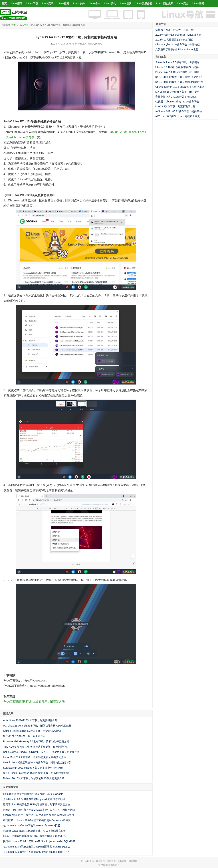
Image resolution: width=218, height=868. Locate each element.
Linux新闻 (17, 4)
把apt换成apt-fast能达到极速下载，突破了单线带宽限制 (35, 831)
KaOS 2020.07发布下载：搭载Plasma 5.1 (179, 77)
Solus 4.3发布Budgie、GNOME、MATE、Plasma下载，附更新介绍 (41, 752)
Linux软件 (79, 4)
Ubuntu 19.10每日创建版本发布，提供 (177, 67)
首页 (4, 4)
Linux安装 (48, 4)
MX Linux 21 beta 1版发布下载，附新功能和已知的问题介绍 (37, 726)
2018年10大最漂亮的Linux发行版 (174, 40)
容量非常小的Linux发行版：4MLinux (176, 97)
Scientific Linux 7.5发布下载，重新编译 (177, 62)
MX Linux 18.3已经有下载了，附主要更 (177, 92)
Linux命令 (94, 4)
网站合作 (111, 861)
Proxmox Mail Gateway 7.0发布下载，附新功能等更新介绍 (36, 741)
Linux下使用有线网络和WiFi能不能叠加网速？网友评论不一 (37, 836)
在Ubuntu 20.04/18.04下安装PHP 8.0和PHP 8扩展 (32, 825)
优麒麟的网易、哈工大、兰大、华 (174, 30)
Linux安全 (183, 4)
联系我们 (100, 861)
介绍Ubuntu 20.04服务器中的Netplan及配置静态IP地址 (34, 799)
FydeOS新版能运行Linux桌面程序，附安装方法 (34, 702)
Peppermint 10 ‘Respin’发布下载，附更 (177, 72)
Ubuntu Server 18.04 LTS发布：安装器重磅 (180, 87)
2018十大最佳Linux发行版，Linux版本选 (178, 35)
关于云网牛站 (87, 861)
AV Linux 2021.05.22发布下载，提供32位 (179, 111)
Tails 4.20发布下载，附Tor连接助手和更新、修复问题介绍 (36, 747)
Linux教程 (63, 4)
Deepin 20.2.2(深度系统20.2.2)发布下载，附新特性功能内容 (37, 762)
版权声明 (122, 861)
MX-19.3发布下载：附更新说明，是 (175, 106)
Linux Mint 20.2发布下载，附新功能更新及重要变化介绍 (35, 757)
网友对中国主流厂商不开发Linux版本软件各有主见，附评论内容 (39, 810)
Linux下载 (32, 4)
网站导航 (133, 861)
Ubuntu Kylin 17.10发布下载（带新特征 (177, 44)
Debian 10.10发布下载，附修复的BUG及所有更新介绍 (34, 778)
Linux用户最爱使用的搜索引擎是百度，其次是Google (33, 794)
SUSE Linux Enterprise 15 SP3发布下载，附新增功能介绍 (36, 773)
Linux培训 (126, 4)
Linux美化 (110, 4)
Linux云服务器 (144, 4)
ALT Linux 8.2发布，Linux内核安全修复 (178, 116)
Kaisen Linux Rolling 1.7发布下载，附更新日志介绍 (32, 731)
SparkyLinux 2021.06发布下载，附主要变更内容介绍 (33, 768)
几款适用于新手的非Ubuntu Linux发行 (177, 49)
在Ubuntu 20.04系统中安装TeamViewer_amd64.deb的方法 (36, 852)
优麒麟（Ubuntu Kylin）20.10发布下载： (178, 102)
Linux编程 (198, 4)
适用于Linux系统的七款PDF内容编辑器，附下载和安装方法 (37, 804)
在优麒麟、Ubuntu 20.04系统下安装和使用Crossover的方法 (37, 820)
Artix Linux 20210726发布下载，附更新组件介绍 (30, 720)
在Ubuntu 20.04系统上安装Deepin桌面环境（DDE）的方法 (37, 847)
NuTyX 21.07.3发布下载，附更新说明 (24, 736)
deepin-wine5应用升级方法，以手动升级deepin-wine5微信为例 (39, 815)
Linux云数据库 (164, 4)
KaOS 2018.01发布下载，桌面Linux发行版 (179, 82)
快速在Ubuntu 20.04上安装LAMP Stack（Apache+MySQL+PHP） (41, 841)
